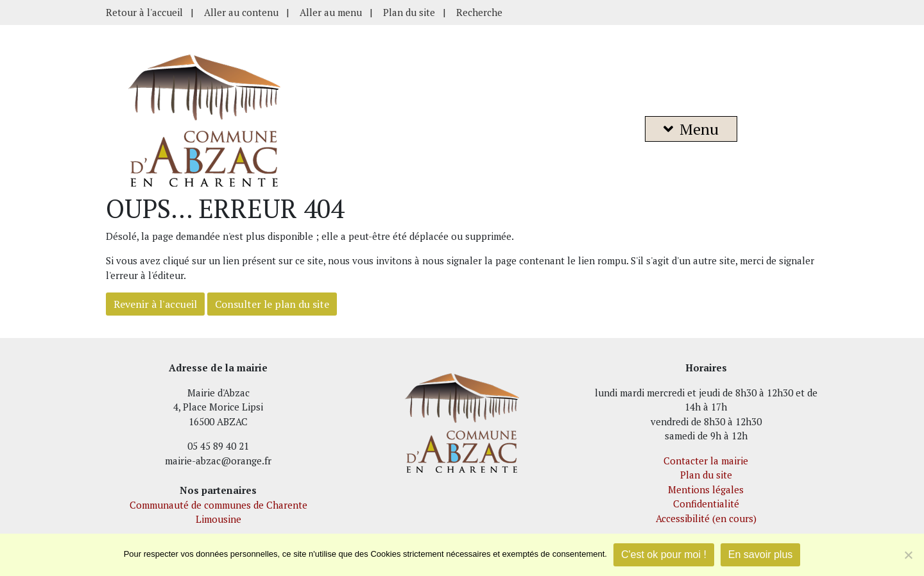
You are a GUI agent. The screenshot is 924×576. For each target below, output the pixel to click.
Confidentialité (706, 504)
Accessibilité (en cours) (706, 518)
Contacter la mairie (706, 461)
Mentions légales (706, 489)
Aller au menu (331, 12)
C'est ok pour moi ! (664, 555)
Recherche (479, 12)
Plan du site (409, 12)
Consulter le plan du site (272, 304)
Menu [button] (691, 129)
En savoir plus (761, 555)
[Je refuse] (908, 555)
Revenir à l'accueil (155, 304)
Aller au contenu (241, 12)
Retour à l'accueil (144, 12)
